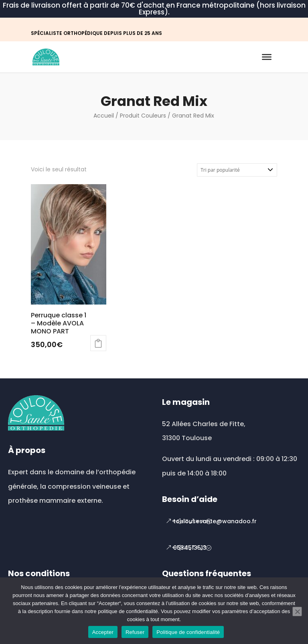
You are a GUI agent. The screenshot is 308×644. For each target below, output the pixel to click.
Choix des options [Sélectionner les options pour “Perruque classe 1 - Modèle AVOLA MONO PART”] (98, 343)
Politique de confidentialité (188, 632)
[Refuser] (297, 611)
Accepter (103, 632)
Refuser (135, 632)
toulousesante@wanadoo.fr (215, 521)
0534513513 (190, 548)
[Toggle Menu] (267, 57)
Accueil (104, 116)
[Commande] (237, 170)
